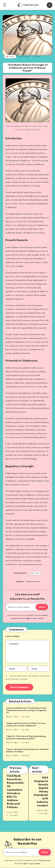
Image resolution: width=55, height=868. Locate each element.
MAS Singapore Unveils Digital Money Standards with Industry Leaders (41, 791)
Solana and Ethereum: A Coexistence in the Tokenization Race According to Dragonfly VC (26, 710)
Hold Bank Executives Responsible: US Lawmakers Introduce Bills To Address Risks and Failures (16, 791)
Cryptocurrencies (32, 581)
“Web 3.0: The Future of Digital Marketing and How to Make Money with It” (26, 737)
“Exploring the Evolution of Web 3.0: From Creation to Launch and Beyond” (26, 724)
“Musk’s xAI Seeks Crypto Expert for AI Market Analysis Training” (27, 750)
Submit (42, 607)
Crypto (10, 57)
